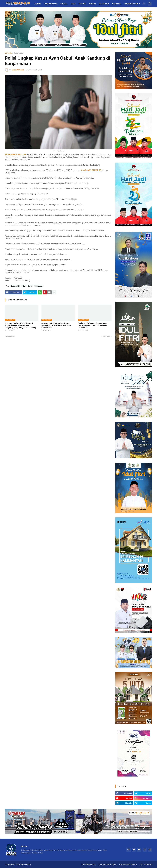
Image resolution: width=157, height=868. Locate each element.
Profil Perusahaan (89, 864)
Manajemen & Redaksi (128, 864)
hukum (24, 286)
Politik (82, 4)
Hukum (92, 4)
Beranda (8, 53)
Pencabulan (39, 286)
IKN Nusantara (131, 4)
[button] (144, 4)
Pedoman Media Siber (107, 864)
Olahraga (104, 4)
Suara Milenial (26, 864)
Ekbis (73, 4)
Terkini (38, 4)
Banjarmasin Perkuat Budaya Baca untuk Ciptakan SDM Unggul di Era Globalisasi (93, 325)
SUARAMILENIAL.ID (15, 154)
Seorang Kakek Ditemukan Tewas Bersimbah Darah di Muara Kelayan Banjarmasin (56, 325)
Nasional (117, 4)
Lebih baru (11, 336)
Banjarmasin (51, 4)
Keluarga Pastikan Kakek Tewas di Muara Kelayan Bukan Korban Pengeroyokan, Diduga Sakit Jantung (20, 325)
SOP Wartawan (146, 864)
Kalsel (64, 4)
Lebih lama (106, 336)
